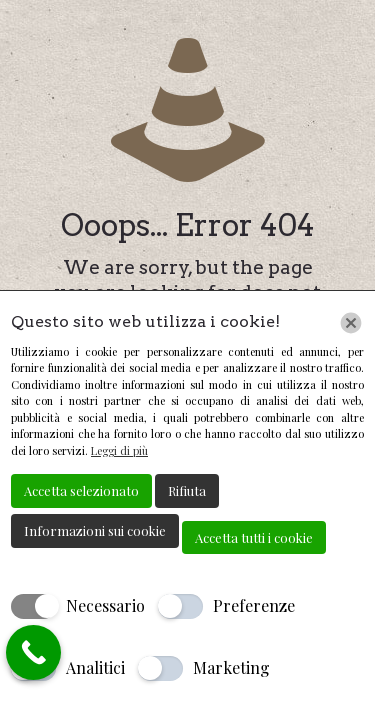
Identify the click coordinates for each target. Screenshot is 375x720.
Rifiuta (187, 490)
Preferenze (254, 605)
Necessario (105, 605)
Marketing (231, 667)
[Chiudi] (351, 323)
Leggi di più (119, 450)
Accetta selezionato (81, 490)
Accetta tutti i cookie (254, 537)
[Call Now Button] (33, 652)
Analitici (95, 667)
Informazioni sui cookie (95, 530)
